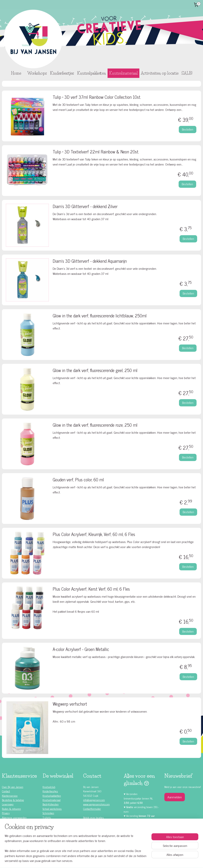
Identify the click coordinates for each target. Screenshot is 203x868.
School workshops (52, 809)
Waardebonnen (50, 826)
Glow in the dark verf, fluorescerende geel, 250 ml (95, 371)
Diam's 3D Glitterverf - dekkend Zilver (85, 207)
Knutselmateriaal (123, 73)
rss (97, 861)
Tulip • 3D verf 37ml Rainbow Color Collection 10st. (97, 97)
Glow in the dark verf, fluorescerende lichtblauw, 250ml (100, 316)
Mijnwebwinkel (135, 861)
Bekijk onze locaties (93, 817)
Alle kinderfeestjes (15, 822)
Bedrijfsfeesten (51, 804)
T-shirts (47, 817)
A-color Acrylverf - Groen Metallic (81, 649)
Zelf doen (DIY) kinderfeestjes (21, 835)
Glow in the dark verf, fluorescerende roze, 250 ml (95, 425)
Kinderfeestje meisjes (17, 826)
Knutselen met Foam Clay (56, 830)
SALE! (187, 73)
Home (16, 73)
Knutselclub (49, 787)
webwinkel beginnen (108, 861)
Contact (6, 791)
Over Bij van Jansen (13, 787)
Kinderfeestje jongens (17, 830)
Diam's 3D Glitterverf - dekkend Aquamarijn (90, 261)
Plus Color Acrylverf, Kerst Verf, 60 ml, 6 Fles (91, 589)
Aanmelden (175, 797)
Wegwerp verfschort (70, 704)
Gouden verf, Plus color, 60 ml (78, 480)
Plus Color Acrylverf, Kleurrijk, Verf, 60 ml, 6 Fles (94, 535)
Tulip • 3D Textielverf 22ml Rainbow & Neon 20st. (96, 152)
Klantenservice (10, 795)
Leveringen (8, 804)
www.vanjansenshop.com (96, 804)
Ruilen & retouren (11, 809)
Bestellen (188, 129)
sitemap (92, 861)
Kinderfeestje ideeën (16, 839)
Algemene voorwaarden (14, 817)
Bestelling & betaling (13, 800)
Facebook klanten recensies (100, 834)
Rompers (47, 822)
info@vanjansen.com (94, 800)
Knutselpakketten (92, 73)
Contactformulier (92, 809)
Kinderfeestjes (62, 73)
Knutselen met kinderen (18, 844)
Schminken (48, 813)
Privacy (6, 813)
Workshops (37, 73)
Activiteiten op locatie (160, 73)
